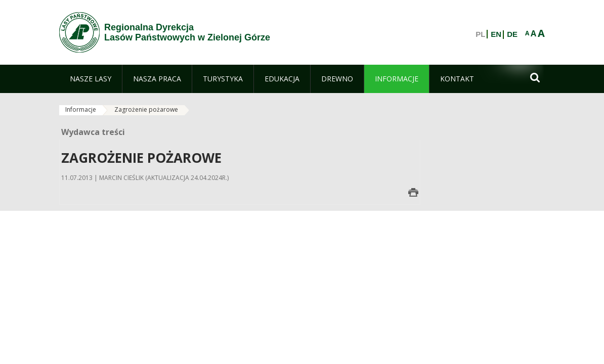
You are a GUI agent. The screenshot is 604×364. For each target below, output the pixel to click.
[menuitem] (91, 79)
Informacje (81, 109)
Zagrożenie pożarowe (146, 109)
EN (496, 34)
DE (512, 34)
